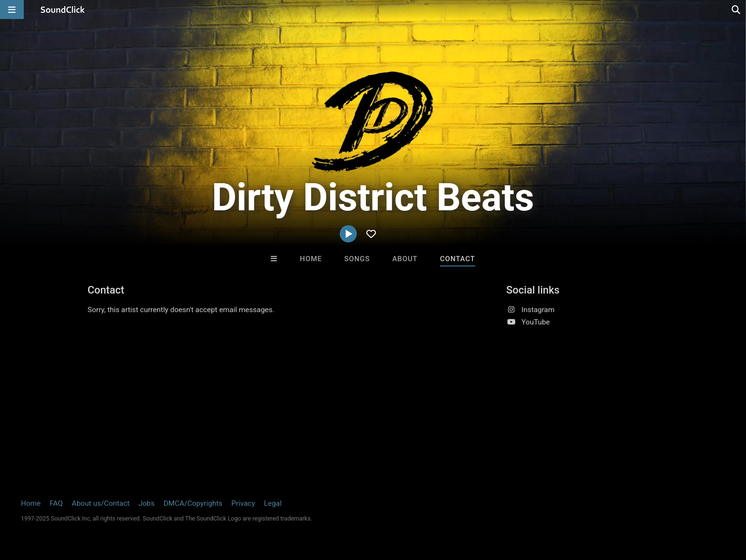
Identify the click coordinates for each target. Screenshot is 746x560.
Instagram (538, 310)
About (405, 259)
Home (311, 259)
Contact (458, 259)
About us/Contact (101, 503)
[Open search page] (736, 10)
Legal (273, 503)
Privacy (243, 503)
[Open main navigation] (12, 10)
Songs (357, 259)
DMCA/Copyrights (193, 503)
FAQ (56, 503)
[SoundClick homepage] (63, 10)
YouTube (536, 322)
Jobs (147, 503)
